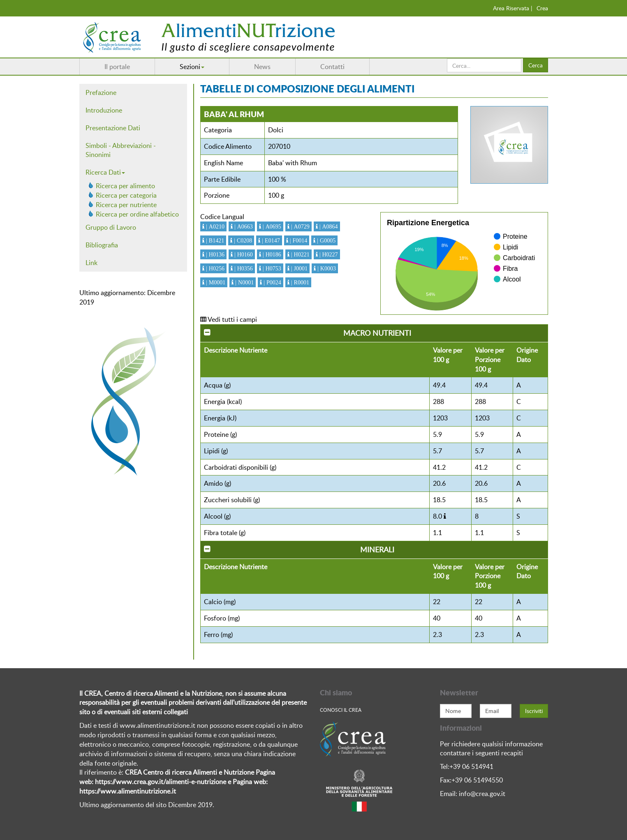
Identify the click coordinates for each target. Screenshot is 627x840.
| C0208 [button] (242, 240)
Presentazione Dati (113, 128)
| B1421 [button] (214, 240)
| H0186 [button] (271, 254)
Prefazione (101, 92)
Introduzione (104, 110)
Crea (542, 8)
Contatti (332, 67)
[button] (445, 516)
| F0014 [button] (298, 240)
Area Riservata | (513, 8)
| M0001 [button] (215, 282)
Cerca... (447, 59)
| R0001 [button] (299, 282)
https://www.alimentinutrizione (125, 791)
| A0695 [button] (271, 226)
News (262, 67)
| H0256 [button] (214, 268)
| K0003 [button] (326, 268)
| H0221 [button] (300, 254)
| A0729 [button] (300, 226)
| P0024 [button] (272, 282)
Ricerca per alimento (125, 186)
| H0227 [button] (328, 254)
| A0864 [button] (328, 226)
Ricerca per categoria (126, 195)
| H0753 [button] (271, 268)
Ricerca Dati (105, 172)
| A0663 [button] (243, 226)
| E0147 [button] (270, 240)
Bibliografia (102, 245)
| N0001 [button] (244, 282)
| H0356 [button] (243, 268)
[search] (484, 65)
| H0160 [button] (243, 254)
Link (91, 263)
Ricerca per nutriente (126, 205)
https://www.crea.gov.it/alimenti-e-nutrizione (161, 782)
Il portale (117, 67)
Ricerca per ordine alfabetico (137, 214)
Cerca (536, 65)
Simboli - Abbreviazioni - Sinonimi (121, 150)
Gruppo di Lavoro (111, 227)
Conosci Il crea (341, 710)
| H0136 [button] (214, 254)
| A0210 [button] (214, 226)
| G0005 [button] (325, 240)
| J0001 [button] (298, 268)
